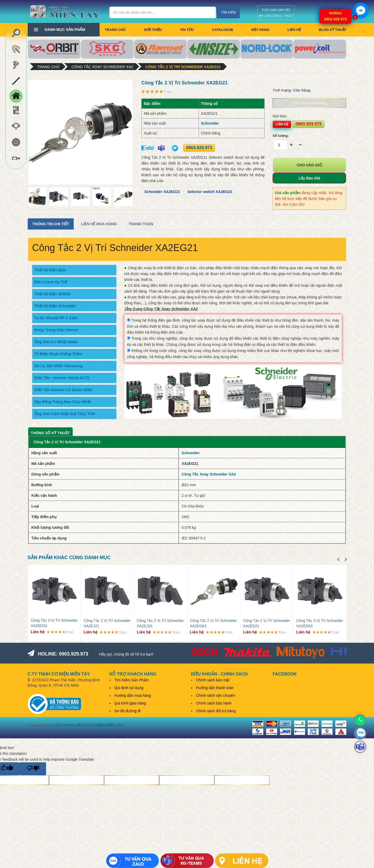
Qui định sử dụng (129, 688)
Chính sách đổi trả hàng (216, 711)
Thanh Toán (141, 224)
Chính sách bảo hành (214, 703)
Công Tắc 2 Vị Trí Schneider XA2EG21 (183, 67)
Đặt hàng (260, 30)
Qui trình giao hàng (130, 703)
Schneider (210, 123)
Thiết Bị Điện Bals (50, 270)
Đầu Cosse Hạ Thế (51, 282)
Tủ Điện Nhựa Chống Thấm (58, 354)
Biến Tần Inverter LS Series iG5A (63, 390)
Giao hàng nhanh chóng (309, 103)
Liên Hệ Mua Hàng (99, 224)
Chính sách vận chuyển (216, 695)
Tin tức (187, 30)
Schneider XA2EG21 (162, 192)
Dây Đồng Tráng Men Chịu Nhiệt (63, 402)
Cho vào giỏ (309, 165)
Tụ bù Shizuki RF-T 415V (56, 318)
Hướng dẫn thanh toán (215, 688)
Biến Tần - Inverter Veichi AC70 (62, 378)
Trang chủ (115, 30)
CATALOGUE (223, 30)
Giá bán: (280, 116)
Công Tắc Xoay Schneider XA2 (102, 67)
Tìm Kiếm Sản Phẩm (132, 680)
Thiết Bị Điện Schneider (55, 306)
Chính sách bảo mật (213, 680)
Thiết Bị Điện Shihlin (53, 294)
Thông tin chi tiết (51, 224)
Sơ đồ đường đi (128, 711)
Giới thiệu (153, 30)
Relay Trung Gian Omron (56, 330)
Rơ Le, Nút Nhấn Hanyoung (59, 366)
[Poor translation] (33, 769)
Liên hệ (294, 30)
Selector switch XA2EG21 (210, 192)
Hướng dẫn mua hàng (133, 695)
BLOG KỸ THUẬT (333, 30)
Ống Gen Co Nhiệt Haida (56, 342)
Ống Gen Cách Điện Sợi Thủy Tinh (65, 414)
